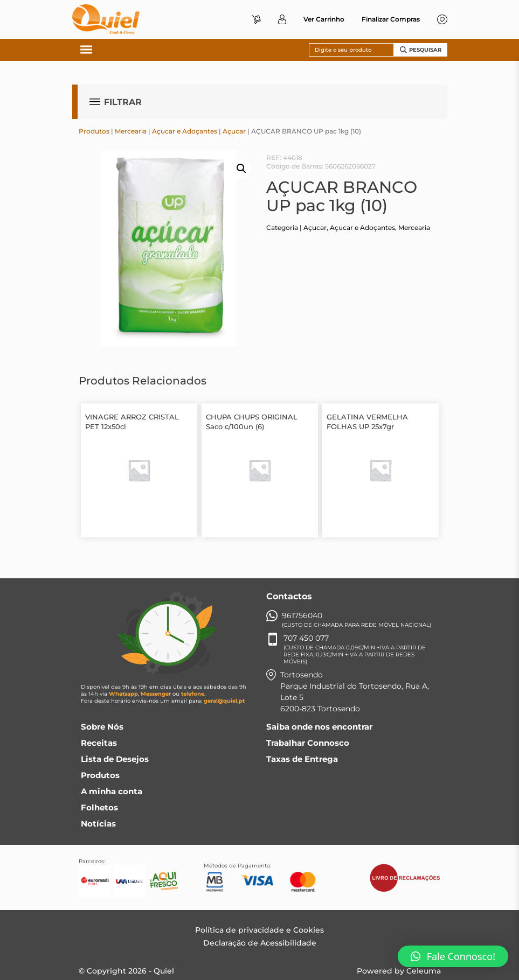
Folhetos (99, 807)
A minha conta (112, 791)
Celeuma (424, 971)
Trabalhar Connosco (308, 743)
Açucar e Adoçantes (185, 131)
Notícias (98, 824)
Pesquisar (421, 50)
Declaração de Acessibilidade (260, 943)
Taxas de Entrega (302, 759)
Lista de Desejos (115, 759)
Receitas (99, 743)
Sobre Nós (102, 727)
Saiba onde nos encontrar (319, 727)
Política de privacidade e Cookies (259, 930)
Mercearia (131, 131)
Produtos (94, 131)
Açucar (234, 131)
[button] (453, 956)
